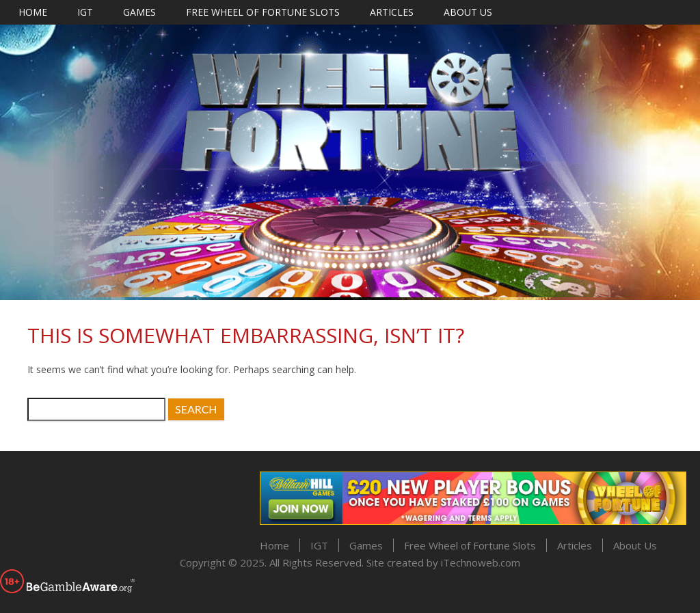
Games (139, 12)
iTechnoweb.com (481, 562)
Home (33, 12)
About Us (468, 12)
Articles (392, 12)
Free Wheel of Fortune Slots (263, 12)
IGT (85, 12)
